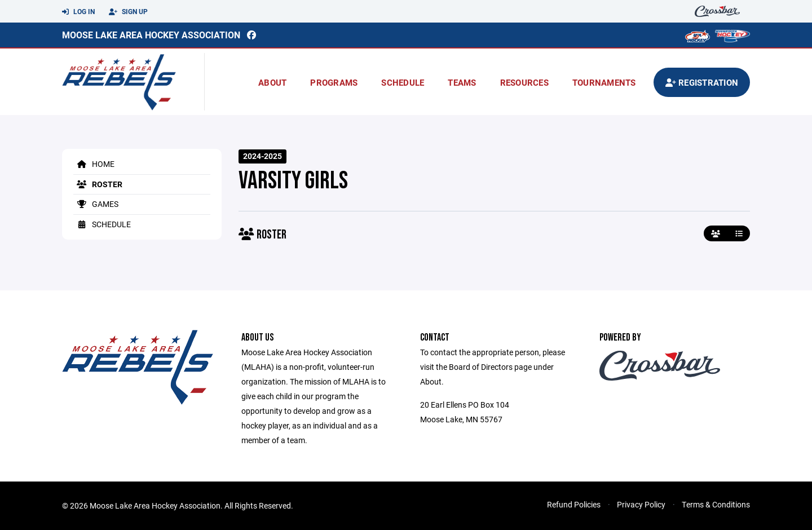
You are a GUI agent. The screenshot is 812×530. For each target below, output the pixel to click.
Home (94, 164)
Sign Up (128, 12)
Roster (98, 184)
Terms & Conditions (716, 504)
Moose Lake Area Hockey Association (151, 35)
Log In (78, 12)
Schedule (403, 82)
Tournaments (604, 82)
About (272, 82)
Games (96, 204)
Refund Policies (574, 504)
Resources (524, 82)
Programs (334, 82)
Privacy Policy (641, 504)
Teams (462, 82)
